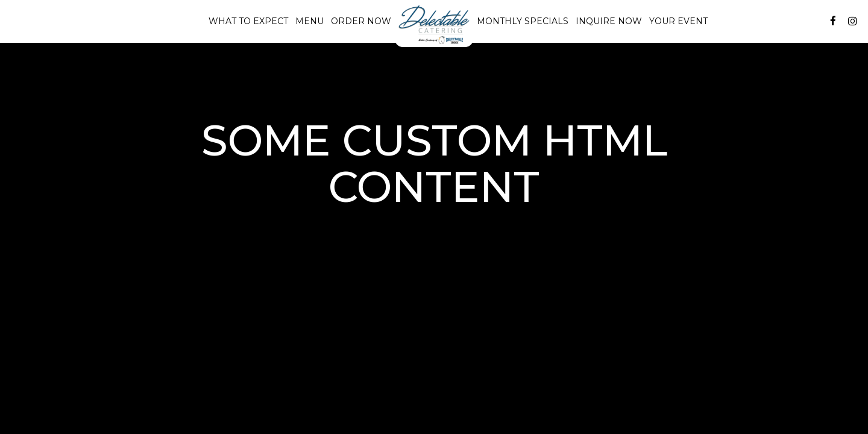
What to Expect (248, 21)
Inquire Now (607, 21)
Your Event (678, 21)
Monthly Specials (523, 21)
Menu (310, 21)
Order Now (361, 21)
